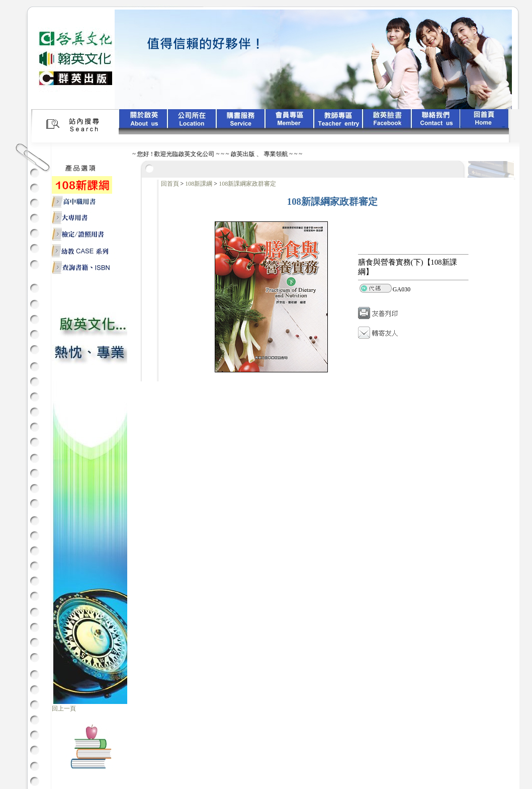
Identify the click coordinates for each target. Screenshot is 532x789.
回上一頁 (64, 708)
